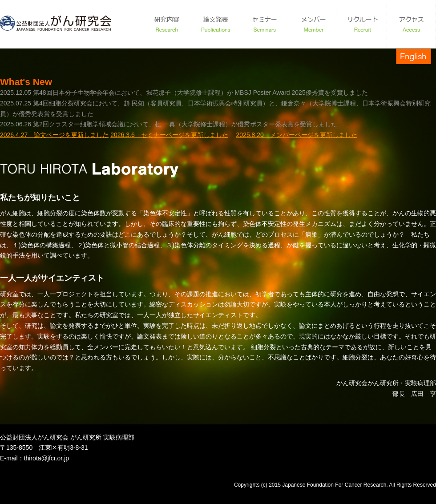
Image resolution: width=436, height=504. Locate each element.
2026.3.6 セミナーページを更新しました (169, 135)
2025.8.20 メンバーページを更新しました (297, 135)
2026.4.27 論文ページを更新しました (54, 135)
